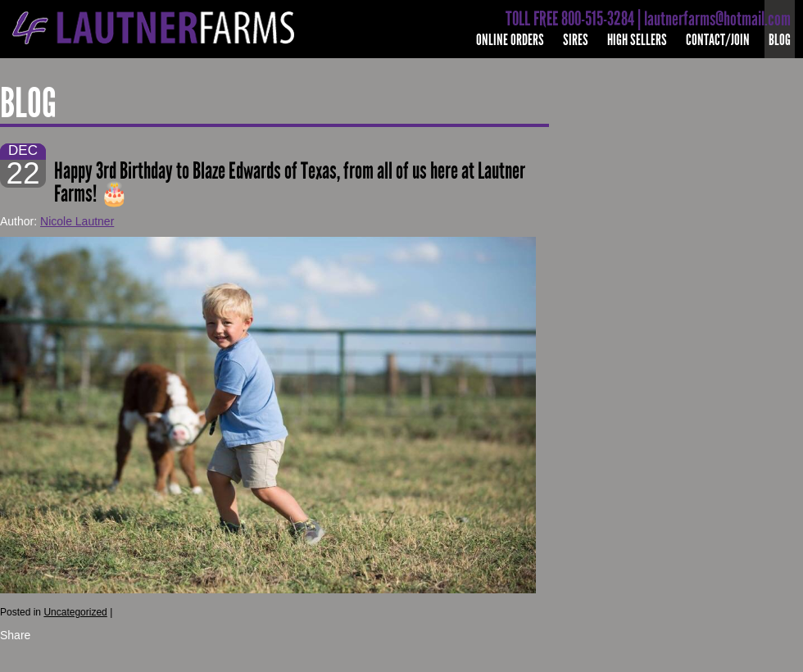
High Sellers (637, 40)
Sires (576, 40)
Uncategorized (75, 612)
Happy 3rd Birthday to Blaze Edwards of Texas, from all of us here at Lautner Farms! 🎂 (290, 182)
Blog (780, 40)
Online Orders (510, 40)
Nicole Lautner (77, 221)
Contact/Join (718, 40)
